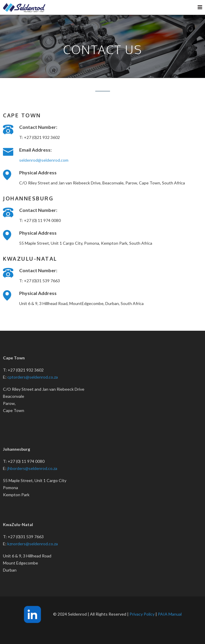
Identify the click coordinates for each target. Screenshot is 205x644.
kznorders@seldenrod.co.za (33, 544)
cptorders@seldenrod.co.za (33, 377)
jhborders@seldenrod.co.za (32, 468)
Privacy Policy (142, 614)
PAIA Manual (170, 614)
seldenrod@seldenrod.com (44, 160)
